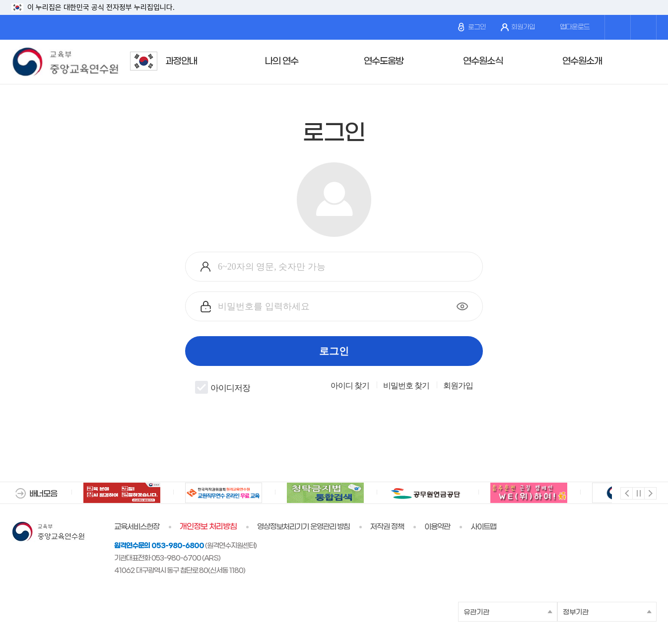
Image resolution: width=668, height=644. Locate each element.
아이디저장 (223, 387)
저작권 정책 (387, 527)
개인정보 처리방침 (208, 527)
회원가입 (518, 27)
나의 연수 (281, 61)
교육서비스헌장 (137, 527)
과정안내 (181, 61)
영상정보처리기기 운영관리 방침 (304, 527)
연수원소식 (483, 61)
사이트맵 (483, 527)
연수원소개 (582, 61)
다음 (650, 493)
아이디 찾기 (350, 386)
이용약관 (437, 527)
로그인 (472, 27)
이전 (626, 493)
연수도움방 (384, 61)
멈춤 (638, 493)
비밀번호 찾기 (406, 386)
